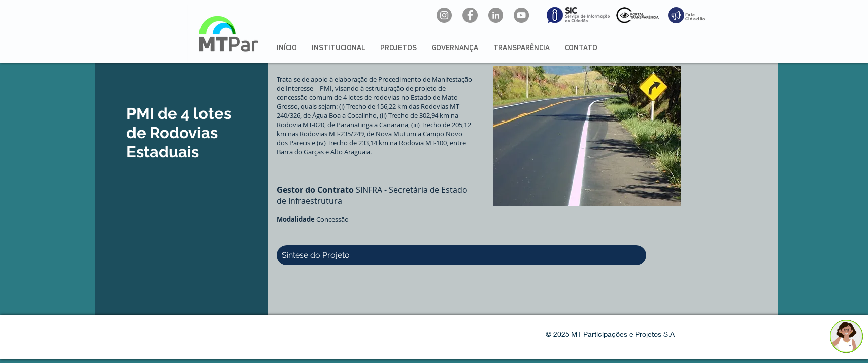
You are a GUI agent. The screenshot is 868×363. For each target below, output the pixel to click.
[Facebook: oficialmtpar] (470, 15)
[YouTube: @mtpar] (521, 15)
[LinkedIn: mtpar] (496, 15)
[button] (339, 48)
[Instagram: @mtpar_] (444, 15)
